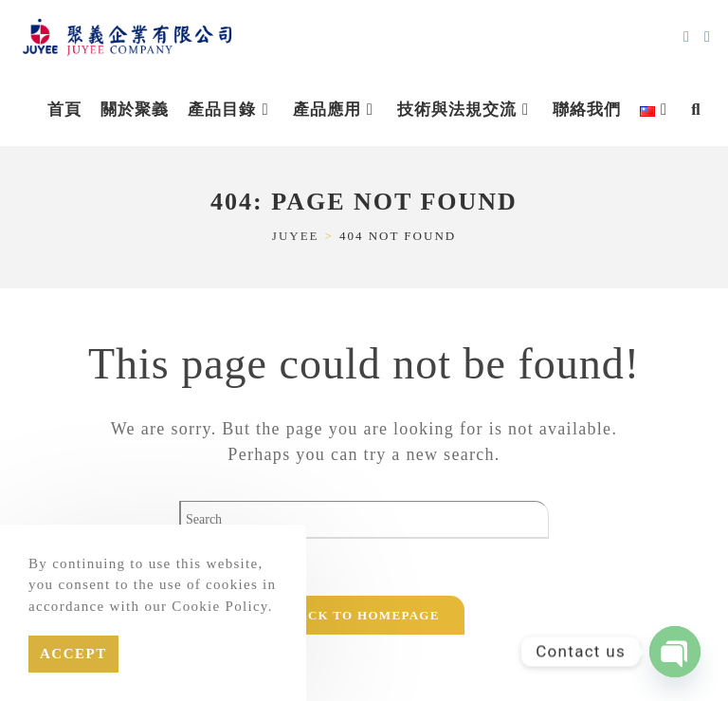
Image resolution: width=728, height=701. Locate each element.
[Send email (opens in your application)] (686, 37)
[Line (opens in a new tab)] (707, 37)
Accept (73, 654)
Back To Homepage (364, 615)
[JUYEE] (296, 236)
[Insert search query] (364, 520)
